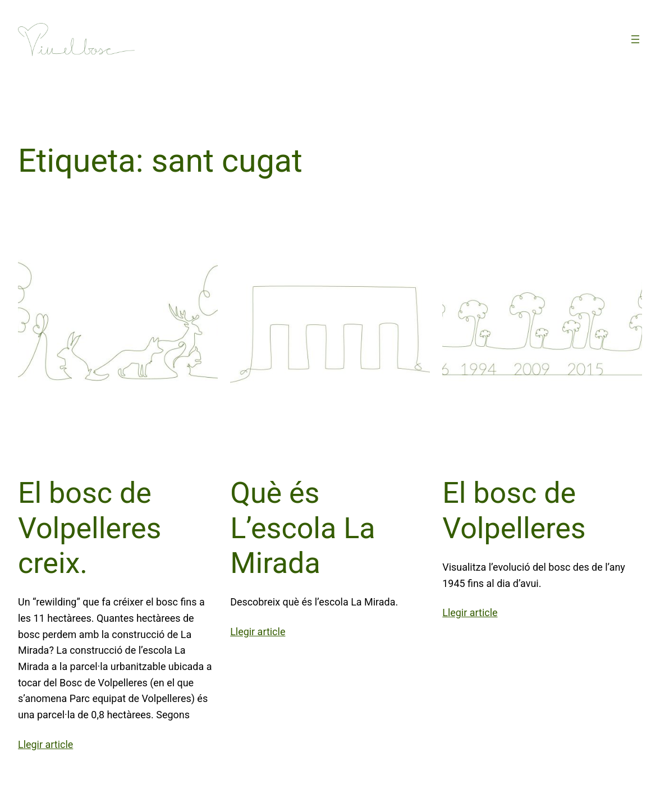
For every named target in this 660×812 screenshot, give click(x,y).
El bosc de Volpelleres (514, 510)
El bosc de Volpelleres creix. (90, 528)
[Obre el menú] (635, 39)
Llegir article (45, 744)
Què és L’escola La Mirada (302, 528)
